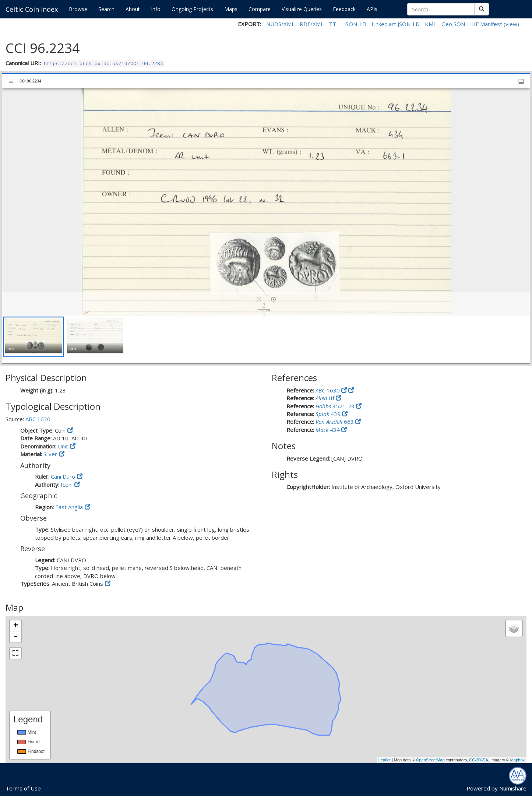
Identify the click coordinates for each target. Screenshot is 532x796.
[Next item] (273, 299)
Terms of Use (23, 788)
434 (328, 430)
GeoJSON (453, 24)
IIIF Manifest (486, 24)
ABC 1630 (38, 419)
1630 (328, 390)
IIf (326, 398)
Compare (260, 9)
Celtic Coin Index (32, 9)
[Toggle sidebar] (11, 81)
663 (335, 422)
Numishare (513, 788)
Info (156, 9)
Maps (231, 9)
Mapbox (517, 760)
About (133, 9)
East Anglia (69, 507)
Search (106, 9)
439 (329, 414)
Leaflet (385, 760)
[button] (34, 337)
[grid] (266, 339)
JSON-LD (355, 24)
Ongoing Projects (192, 9)
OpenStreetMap (430, 760)
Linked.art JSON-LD (396, 24)
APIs (372, 9)
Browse (78, 9)
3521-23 (336, 406)
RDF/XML (312, 24)
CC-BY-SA (479, 760)
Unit (63, 446)
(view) (511, 24)
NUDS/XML (280, 24)
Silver (50, 454)
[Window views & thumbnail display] (521, 81)
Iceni (67, 485)
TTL (334, 24)
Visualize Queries (302, 9)
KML (431, 24)
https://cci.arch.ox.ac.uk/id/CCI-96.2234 (103, 64)
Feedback (344, 9)
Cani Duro (63, 476)
